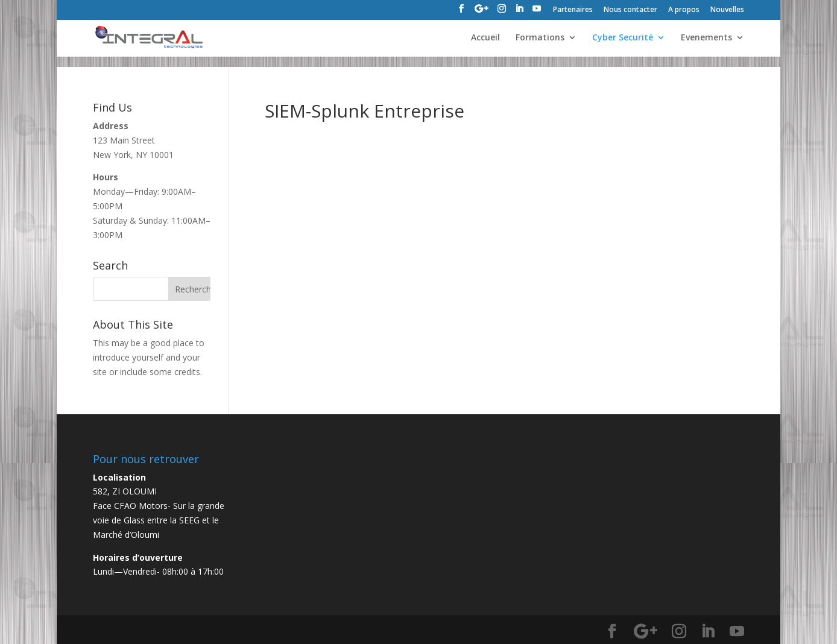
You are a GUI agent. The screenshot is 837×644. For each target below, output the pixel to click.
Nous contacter (630, 10)
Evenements (706, 38)
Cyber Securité (623, 38)
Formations (540, 38)
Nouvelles (727, 10)
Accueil (485, 38)
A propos (684, 10)
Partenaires (573, 10)
